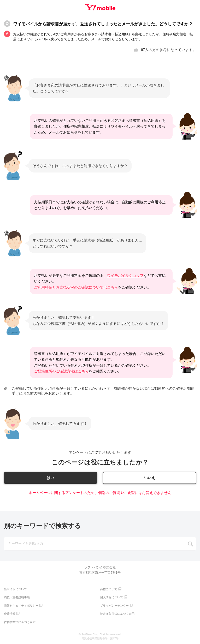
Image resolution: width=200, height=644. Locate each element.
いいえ (150, 478)
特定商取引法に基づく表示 (117, 614)
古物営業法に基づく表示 (20, 622)
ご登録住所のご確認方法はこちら (61, 371)
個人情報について (111, 597)
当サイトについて (15, 589)
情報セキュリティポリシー (21, 606)
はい (50, 478)
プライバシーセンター (114, 606)
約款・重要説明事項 (17, 597)
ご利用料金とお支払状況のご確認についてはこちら (76, 287)
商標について (109, 589)
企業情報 (10, 614)
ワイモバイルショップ (125, 275)
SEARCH (191, 544)
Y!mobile (100, 7)
